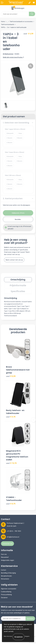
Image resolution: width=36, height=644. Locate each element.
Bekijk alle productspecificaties (13, 57)
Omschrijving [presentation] (18, 280)
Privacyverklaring (6, 594)
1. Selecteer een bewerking (16, 123)
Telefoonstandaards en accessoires (21, 21)
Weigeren (27, 636)
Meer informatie (8, 636)
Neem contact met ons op (14, 260)
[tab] (18, 280)
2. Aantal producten (13, 198)
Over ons (4, 554)
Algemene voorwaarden (9, 589)
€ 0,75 (11, 504)
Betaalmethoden (6, 576)
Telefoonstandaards (8, 24)
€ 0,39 (11, 376)
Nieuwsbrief (5, 557)
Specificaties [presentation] (18, 291)
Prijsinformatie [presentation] (18, 285)
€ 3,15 (11, 417)
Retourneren (5, 579)
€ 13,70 (11, 463)
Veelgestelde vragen (7, 560)
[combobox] (15, 14)
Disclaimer (4, 597)
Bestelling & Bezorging (8, 573)
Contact (4, 570)
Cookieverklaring (6, 592)
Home (3, 21)
